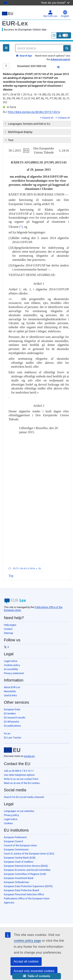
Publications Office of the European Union (27, 898)
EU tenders (10, 713)
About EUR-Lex (12, 687)
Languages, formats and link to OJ (27, 124)
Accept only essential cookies (34, 971)
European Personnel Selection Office (24, 894)
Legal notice (11, 661)
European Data (12, 709)
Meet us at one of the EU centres (22, 783)
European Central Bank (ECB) (20, 858)
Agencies (9, 903)
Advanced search (60, 59)
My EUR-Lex (50, 14)
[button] (37, 976)
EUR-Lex (15, 23)
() (21, 227)
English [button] (65, 14)
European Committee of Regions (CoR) (25, 874)
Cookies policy (12, 665)
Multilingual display (18, 132)
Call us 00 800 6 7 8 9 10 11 (19, 771)
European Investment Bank (19, 878)
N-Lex (7, 733)
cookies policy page (27, 941)
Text (9, 140)
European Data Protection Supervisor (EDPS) (28, 886)
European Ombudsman (16, 882)
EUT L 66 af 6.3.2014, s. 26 (27, 568)
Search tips (24, 56)
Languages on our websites (19, 811)
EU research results (15, 718)
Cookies (8, 823)
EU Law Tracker (13, 738)
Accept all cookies (26, 961)
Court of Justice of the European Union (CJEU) (29, 854)
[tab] (37, 124)
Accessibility (11, 669)
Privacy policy (11, 815)
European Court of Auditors (19, 862)
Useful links (10, 695)
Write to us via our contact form (21, 779)
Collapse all (63, 118)
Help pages (10, 625)
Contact (8, 629)
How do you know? (55, 3)
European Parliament (15, 837)
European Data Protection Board (21, 890)
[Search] (67, 48)
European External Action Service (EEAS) (26, 866)
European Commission (16, 850)
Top (11, 576)
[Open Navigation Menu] (6, 48)
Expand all (47, 118)
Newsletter (10, 691)
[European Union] (12, 750)
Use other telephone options (19, 775)
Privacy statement (14, 673)
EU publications (12, 726)
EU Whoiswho (11, 722)
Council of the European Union (20, 845)
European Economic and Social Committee (27, 870)
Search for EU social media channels (24, 797)
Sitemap (8, 633)
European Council (13, 841)
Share (61, 68)
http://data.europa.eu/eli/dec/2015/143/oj (34, 112)
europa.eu (29, 756)
